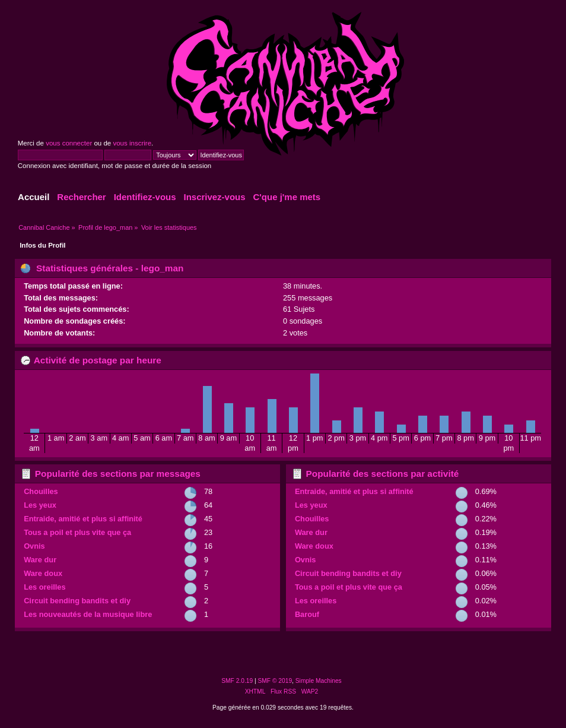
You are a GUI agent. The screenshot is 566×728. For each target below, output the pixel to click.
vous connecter (69, 143)
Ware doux (43, 573)
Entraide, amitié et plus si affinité (83, 519)
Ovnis (34, 546)
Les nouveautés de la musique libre (88, 614)
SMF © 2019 (275, 681)
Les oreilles (44, 587)
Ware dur (40, 560)
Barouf (307, 614)
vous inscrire (132, 143)
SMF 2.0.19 (237, 681)
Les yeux (40, 505)
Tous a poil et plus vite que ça (77, 532)
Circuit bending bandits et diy (77, 601)
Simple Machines (319, 681)
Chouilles (41, 491)
